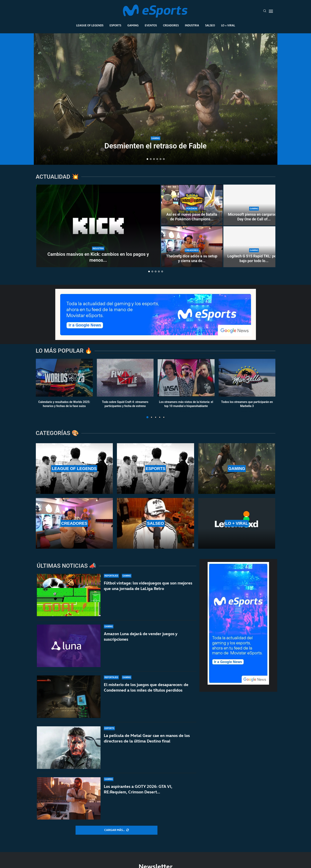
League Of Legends (90, 25)
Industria (192, 25)
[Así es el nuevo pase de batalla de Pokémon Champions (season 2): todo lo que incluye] (192, 205)
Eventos (151, 25)
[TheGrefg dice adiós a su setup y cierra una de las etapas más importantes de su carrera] (192, 247)
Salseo (210, 25)
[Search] (265, 11)
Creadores (171, 25)
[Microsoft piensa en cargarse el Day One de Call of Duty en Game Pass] (254, 205)
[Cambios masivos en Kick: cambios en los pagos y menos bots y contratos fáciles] (98, 226)
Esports (115, 25)
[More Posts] (116, 830)
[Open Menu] (271, 11)
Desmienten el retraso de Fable (155, 146)
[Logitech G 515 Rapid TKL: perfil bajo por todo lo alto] (254, 247)
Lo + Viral (228, 25)
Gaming (133, 25)
